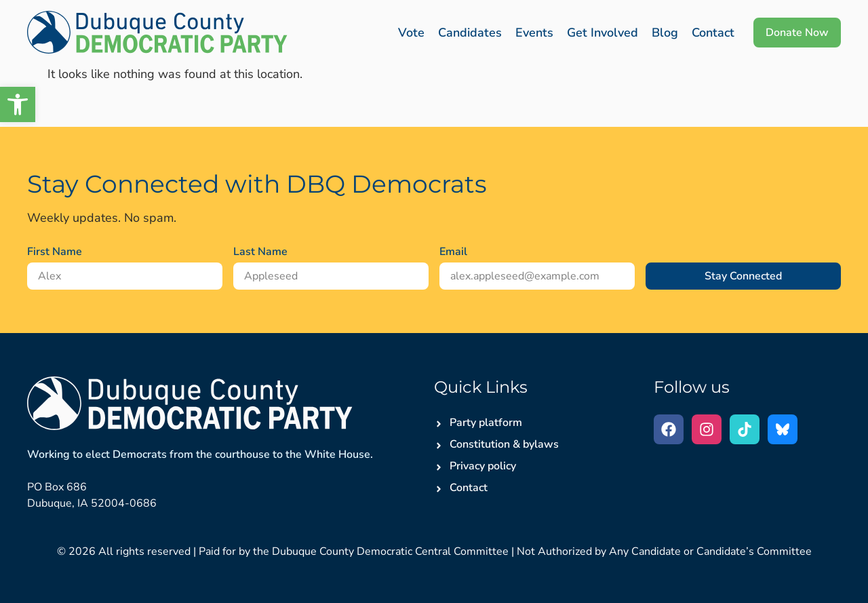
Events (534, 33)
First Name (55, 252)
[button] (18, 104)
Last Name (260, 252)
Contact (713, 33)
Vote (411, 33)
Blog (665, 33)
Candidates (470, 33)
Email (453, 252)
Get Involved (603, 33)
